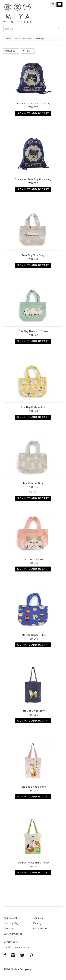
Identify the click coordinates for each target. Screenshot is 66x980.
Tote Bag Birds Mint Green (33, 331)
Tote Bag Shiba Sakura (33, 787)
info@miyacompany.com (17, 947)
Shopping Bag (11, 923)
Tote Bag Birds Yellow (33, 407)
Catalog (37, 923)
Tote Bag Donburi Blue (33, 635)
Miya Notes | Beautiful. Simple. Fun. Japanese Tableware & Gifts (21, 13)
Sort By (11, 51)
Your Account (10, 918)
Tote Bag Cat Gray (33, 483)
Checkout (8, 929)
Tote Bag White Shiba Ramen (33, 863)
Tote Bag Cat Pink (33, 559)
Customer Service (13, 934)
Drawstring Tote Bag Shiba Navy (33, 179)
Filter (28, 51)
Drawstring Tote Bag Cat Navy (33, 104)
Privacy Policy (40, 929)
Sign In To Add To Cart (33, 113)
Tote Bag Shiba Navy (33, 711)
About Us (38, 918)
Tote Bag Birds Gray (33, 255)
